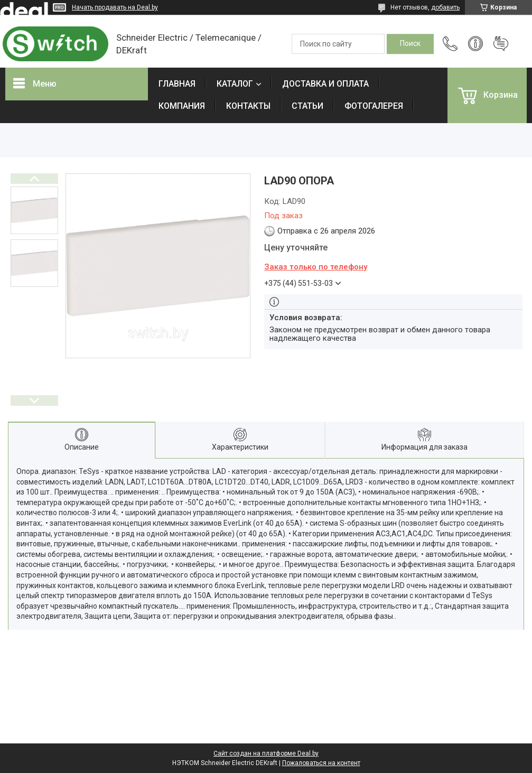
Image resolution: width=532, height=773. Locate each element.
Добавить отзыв (501, 44)
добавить (445, 7)
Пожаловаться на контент (321, 763)
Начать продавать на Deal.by (115, 7)
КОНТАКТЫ (248, 106)
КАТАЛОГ (235, 84)
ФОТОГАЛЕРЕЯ (374, 106)
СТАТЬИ (307, 106)
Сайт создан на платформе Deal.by (266, 753)
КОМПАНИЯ (182, 106)
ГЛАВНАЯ (177, 84)
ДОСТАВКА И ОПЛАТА (325, 84)
